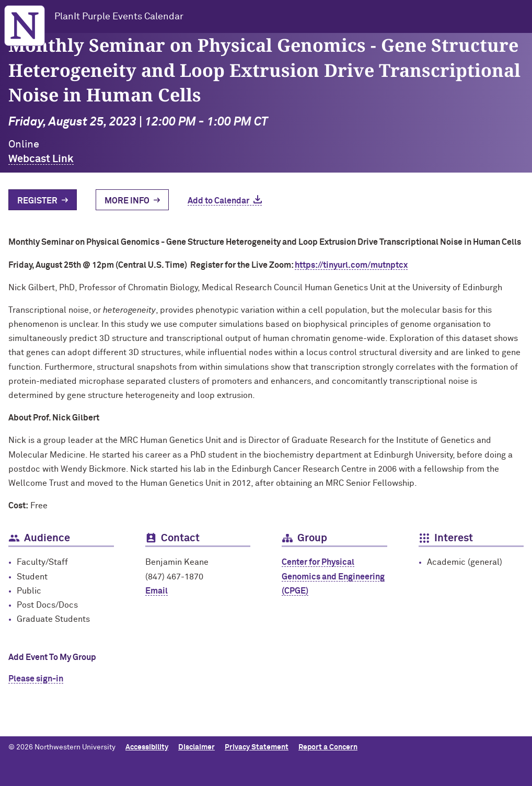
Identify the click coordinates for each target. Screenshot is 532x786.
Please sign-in (36, 679)
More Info (127, 201)
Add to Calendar (218, 201)
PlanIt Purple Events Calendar (119, 17)
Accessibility (147, 747)
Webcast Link (41, 159)
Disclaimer (196, 747)
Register (37, 201)
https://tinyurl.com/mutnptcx (351, 265)
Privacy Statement (257, 747)
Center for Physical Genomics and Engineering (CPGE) (333, 576)
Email (157, 591)
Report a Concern (328, 747)
